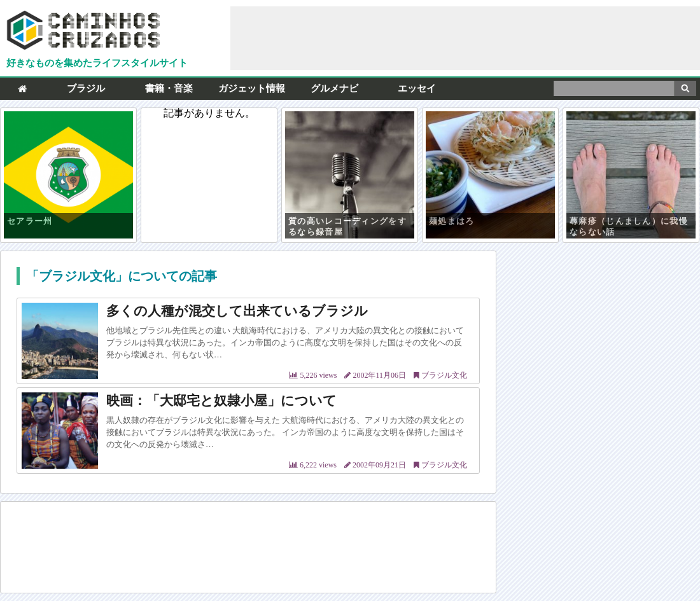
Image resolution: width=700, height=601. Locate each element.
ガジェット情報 (252, 88)
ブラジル (86, 88)
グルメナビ (334, 88)
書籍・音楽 (169, 88)
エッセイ (417, 88)
